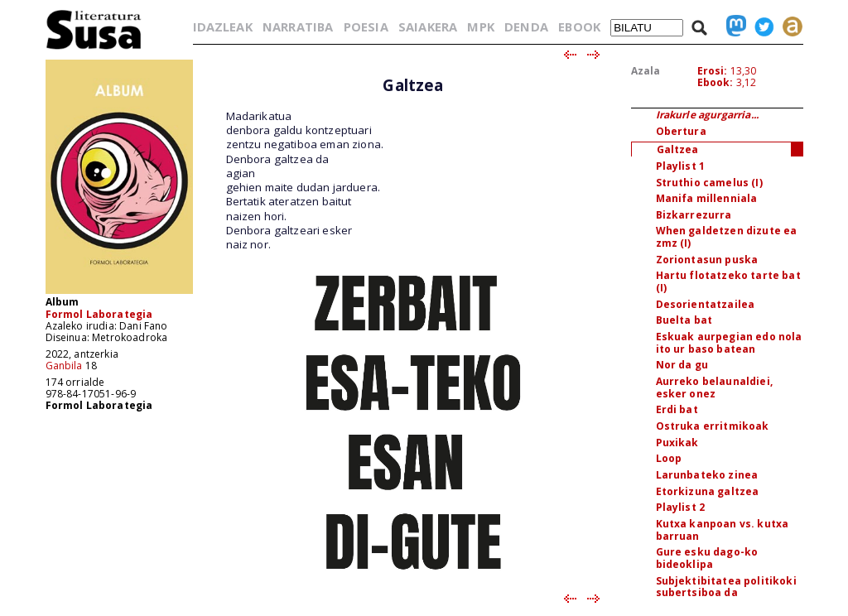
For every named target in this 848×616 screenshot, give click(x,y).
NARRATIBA (298, 26)
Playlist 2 (681, 507)
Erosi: (713, 71)
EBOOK (579, 26)
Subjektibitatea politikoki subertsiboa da (726, 587)
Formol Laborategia (99, 314)
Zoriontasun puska (707, 260)
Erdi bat (677, 409)
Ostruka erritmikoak (713, 426)
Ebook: (715, 82)
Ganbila (64, 366)
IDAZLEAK (223, 26)
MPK (480, 26)
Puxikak (677, 443)
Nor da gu (682, 365)
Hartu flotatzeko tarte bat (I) (728, 282)
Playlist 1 (681, 166)
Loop (669, 458)
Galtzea (678, 149)
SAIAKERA (428, 26)
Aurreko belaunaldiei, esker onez (714, 387)
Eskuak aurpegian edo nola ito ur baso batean (729, 343)
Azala (646, 71)
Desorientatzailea (706, 304)
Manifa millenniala (707, 198)
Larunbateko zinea (707, 475)
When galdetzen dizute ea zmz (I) (727, 237)
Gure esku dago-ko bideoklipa (707, 558)
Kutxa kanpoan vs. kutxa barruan (723, 530)
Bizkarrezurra (694, 215)
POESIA (366, 26)
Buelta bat (684, 320)
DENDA (526, 26)
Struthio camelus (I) (709, 183)
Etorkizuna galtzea (708, 491)
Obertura (681, 131)
